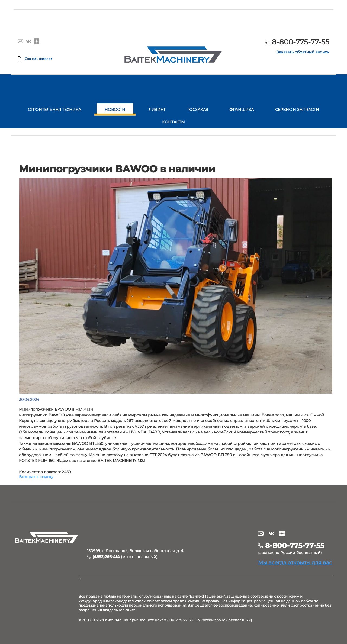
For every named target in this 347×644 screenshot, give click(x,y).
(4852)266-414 (106, 557)
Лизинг (157, 110)
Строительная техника (54, 110)
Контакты (173, 122)
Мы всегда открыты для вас (295, 562)
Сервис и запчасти (297, 110)
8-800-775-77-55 (301, 42)
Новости (115, 110)
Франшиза (242, 110)
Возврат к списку (36, 477)
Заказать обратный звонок (303, 52)
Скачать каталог (38, 59)
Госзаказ (198, 110)
